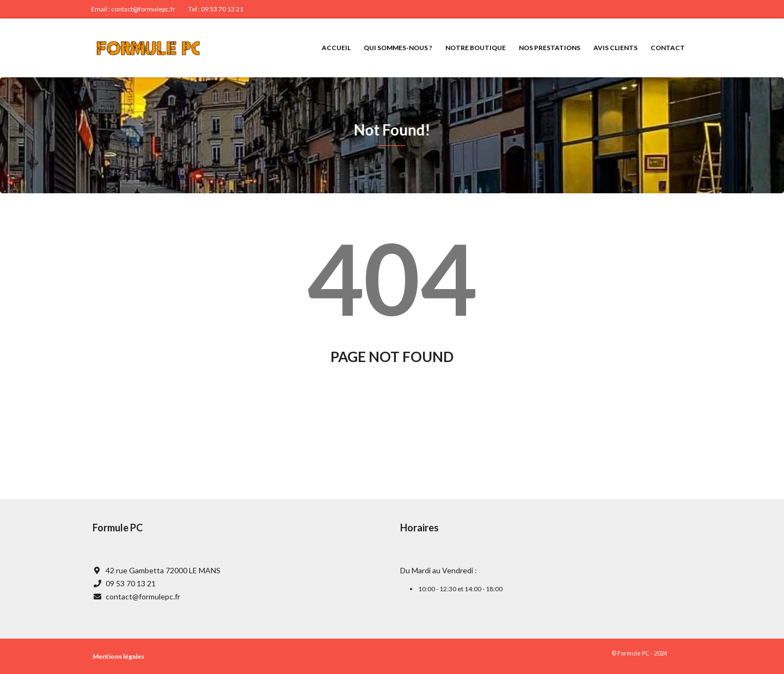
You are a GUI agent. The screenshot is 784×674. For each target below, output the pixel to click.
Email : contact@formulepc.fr (133, 9)
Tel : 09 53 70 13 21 (216, 9)
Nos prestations (550, 48)
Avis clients (615, 48)
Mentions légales (118, 656)
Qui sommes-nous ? (398, 48)
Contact (668, 48)
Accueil (336, 48)
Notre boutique (476, 48)
